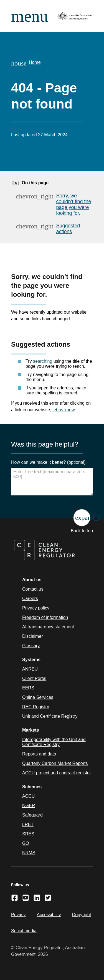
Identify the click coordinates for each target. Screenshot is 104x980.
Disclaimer (33, 636)
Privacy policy (36, 608)
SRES (28, 834)
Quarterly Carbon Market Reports (55, 763)
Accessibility (49, 915)
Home (35, 62)
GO (26, 843)
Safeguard (32, 815)
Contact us (33, 589)
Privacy (18, 915)
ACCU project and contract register (57, 773)
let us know (64, 410)
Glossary (31, 646)
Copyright (82, 915)
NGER (29, 806)
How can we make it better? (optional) (48, 462)
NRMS (29, 853)
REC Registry (36, 707)
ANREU (30, 669)
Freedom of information (45, 617)
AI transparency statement (48, 627)
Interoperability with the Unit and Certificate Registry (54, 742)
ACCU (28, 796)
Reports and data (39, 754)
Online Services (38, 697)
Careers (30, 599)
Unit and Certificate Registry (50, 716)
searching (43, 361)
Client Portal (34, 678)
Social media (24, 931)
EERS (28, 688)
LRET (28, 824)
